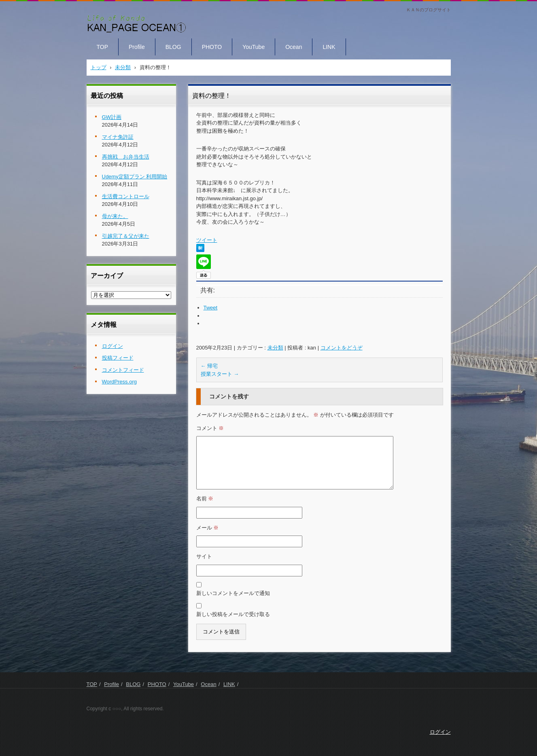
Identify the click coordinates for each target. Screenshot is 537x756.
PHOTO (212, 47)
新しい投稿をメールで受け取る (233, 614)
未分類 (275, 348)
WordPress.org (119, 382)
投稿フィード (118, 358)
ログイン (112, 346)
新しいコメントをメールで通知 (233, 593)
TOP (103, 47)
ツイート (207, 240)
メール (208, 528)
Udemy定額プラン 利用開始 (135, 177)
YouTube (254, 47)
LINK (329, 47)
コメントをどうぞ (342, 348)
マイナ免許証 (118, 137)
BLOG (173, 47)
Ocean (294, 47)
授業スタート (220, 374)
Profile (137, 47)
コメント (210, 428)
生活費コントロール (126, 196)
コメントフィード (123, 370)
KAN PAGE (106, 40)
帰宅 (209, 366)
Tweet (211, 308)
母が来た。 (115, 216)
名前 (205, 499)
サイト (204, 556)
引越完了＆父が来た (126, 236)
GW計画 (112, 117)
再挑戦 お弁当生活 (126, 157)
